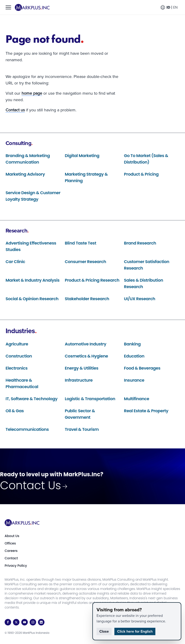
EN (175, 7)
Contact (11, 558)
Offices (10, 543)
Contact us (15, 110)
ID (168, 7)
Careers (11, 551)
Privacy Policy (16, 566)
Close (104, 631)
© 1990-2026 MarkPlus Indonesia (27, 633)
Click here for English (135, 631)
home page (32, 93)
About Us (12, 536)
